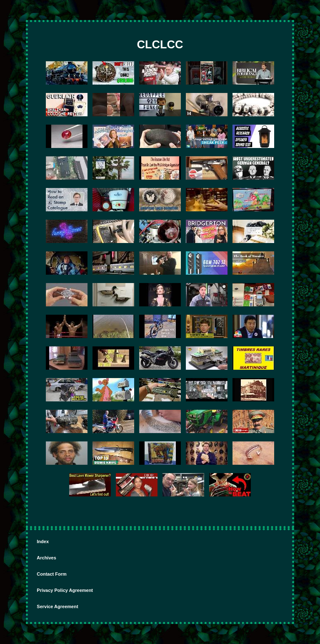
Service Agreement (57, 606)
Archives (46, 558)
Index (43, 541)
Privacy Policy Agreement (65, 590)
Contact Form (52, 574)
